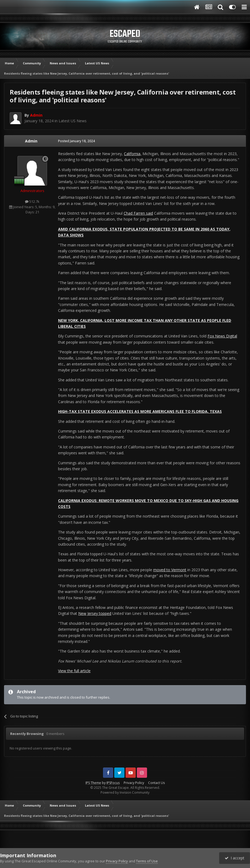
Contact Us (156, 783)
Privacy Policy (134, 783)
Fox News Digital (222, 336)
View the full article (74, 671)
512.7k (32, 201)
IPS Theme (93, 783)
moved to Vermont (170, 570)
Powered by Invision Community (125, 792)
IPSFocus (113, 783)
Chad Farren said (138, 213)
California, (133, 154)
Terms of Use (147, 861)
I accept (235, 858)
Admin (31, 141)
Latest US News (73, 121)
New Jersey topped (95, 613)
